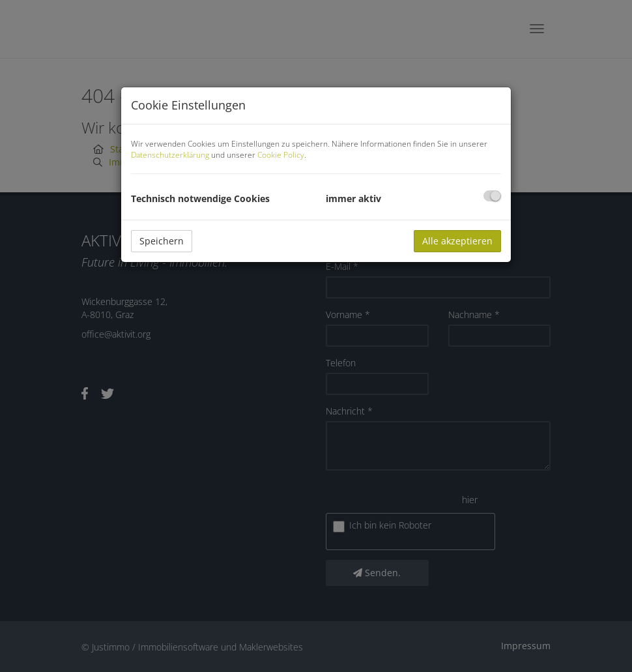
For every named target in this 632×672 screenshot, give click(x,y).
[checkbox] (492, 196)
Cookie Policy (281, 155)
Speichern (162, 241)
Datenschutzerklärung (170, 155)
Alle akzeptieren (457, 241)
